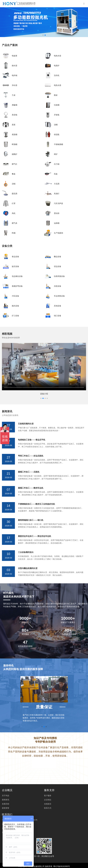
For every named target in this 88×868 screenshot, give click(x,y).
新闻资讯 (6, 800)
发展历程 (6, 804)
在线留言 (48, 804)
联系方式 (48, 808)
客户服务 (48, 796)
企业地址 (48, 800)
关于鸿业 (6, 796)
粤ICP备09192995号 (62, 866)
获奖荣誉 (6, 808)
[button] (41, 398)
